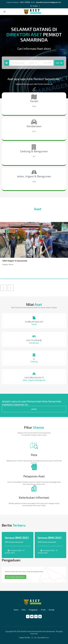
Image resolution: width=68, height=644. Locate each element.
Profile (34, 6)
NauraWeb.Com (43, 637)
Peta (24, 610)
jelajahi (34, 409)
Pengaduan (33, 610)
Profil (43, 610)
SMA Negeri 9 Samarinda (15, 261)
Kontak (52, 610)
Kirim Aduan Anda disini (16, 577)
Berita (11, 264)
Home (16, 610)
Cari (59, 63)
